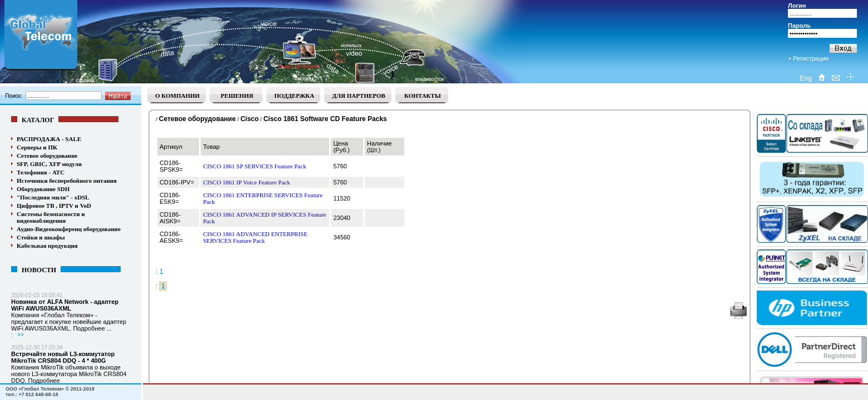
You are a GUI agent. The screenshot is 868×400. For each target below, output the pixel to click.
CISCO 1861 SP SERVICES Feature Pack (254, 166)
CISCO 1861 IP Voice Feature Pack (247, 182)
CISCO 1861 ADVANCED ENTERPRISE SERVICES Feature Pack (255, 237)
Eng (805, 78)
